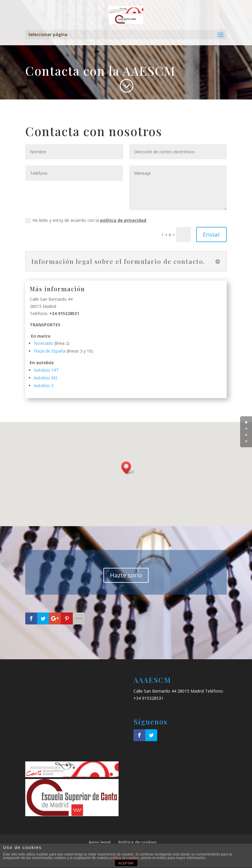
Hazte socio (126, 575)
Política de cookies (137, 842)
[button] (128, 468)
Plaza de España (50, 351)
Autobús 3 (44, 385)
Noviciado (44, 343)
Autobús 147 (46, 370)
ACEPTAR (126, 863)
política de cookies (124, 858)
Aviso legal (100, 842)
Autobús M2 (46, 378)
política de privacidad (123, 220)
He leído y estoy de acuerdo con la (86, 220)
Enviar (211, 234)
